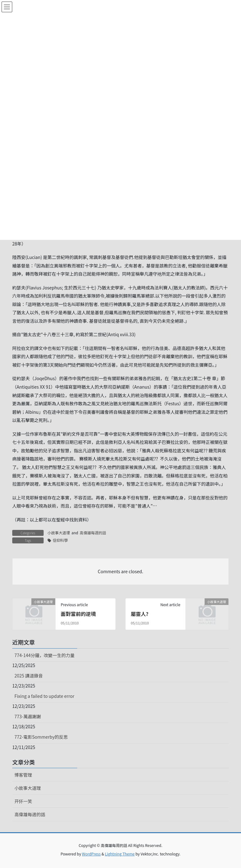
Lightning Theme (120, 854)
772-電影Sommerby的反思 (41, 737)
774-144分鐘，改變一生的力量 (44, 655)
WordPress (91, 854)
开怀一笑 (23, 801)
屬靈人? (140, 614)
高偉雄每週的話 (93, 533)
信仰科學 (60, 540)
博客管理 (23, 775)
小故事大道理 (59, 533)
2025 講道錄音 (29, 676)
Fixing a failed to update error (44, 696)
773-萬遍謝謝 (28, 716)
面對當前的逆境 (78, 614)
